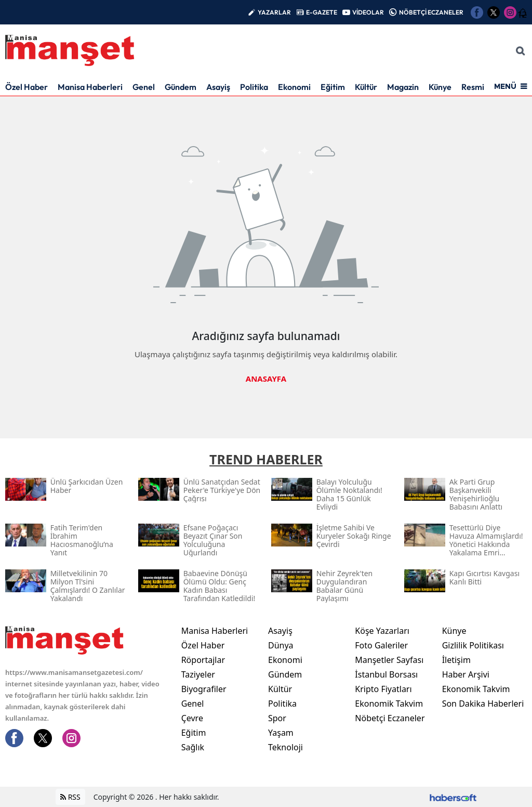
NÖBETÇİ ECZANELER (431, 12)
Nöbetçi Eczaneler (390, 718)
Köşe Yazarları (382, 631)
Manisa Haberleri (90, 87)
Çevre (192, 718)
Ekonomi (294, 87)
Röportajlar (203, 660)
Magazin (403, 87)
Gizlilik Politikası (473, 645)
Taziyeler (198, 674)
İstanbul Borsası (386, 674)
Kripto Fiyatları (383, 689)
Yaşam (281, 733)
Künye (440, 87)
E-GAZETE (322, 12)
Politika (254, 87)
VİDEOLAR (368, 12)
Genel (144, 87)
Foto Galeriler (381, 645)
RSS (70, 797)
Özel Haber (26, 87)
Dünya (281, 645)
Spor (277, 718)
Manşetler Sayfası (389, 660)
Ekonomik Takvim (389, 704)
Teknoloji (285, 747)
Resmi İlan (480, 87)
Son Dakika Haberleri (483, 704)
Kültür (366, 87)
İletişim (456, 660)
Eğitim (333, 87)
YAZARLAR (274, 12)
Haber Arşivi (466, 674)
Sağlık (193, 747)
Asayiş (218, 87)
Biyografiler (204, 689)
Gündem (181, 87)
